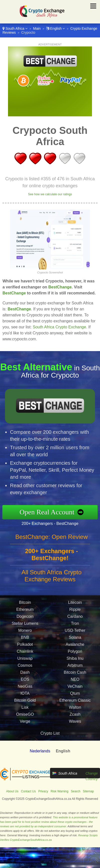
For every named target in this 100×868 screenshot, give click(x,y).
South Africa (15, 28)
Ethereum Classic (75, 702)
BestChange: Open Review (51, 538)
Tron (75, 625)
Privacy (43, 791)
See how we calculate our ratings (50, 194)
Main (37, 28)
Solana (75, 639)
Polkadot (25, 646)
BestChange (60, 287)
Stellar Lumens (25, 625)
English (56, 28)
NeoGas (25, 688)
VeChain (75, 688)
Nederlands (40, 751)
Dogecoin (25, 618)
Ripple (75, 611)
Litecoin (75, 604)
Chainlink (25, 653)
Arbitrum (75, 667)
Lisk (25, 709)
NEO (75, 681)
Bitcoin (25, 604)
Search (75, 791)
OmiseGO (25, 716)
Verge (25, 723)
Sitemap (88, 791)
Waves (75, 723)
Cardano (75, 618)
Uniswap (25, 660)
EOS (25, 681)
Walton (75, 709)
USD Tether (75, 632)
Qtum (75, 695)
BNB (25, 639)
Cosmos (25, 667)
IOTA (25, 695)
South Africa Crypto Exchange (59, 327)
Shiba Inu (75, 660)
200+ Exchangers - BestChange (51, 523)
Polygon (75, 653)
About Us (12, 791)
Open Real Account (48, 512)
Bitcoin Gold (25, 702)
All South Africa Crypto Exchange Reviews (51, 577)
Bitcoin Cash (75, 674)
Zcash (75, 716)
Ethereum (25, 611)
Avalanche (75, 646)
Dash (25, 674)
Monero (25, 632)
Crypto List (50, 733)
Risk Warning (60, 791)
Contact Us (28, 791)
